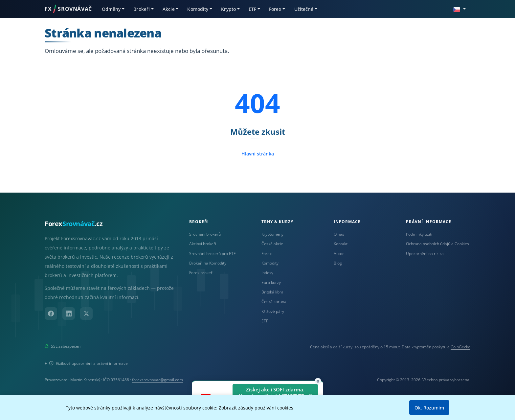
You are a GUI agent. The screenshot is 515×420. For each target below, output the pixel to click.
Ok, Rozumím (429, 408)
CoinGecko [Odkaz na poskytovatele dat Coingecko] (460, 347)
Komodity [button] (198, 9)
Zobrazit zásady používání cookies (256, 408)
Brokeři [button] (142, 9)
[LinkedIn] (69, 314)
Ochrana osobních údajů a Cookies (437, 244)
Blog (338, 263)
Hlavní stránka (258, 154)
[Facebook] (51, 314)
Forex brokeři (201, 273)
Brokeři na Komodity (208, 263)
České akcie (272, 244)
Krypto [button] (228, 9)
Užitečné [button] (304, 9)
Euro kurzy (271, 282)
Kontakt (341, 244)
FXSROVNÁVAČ (68, 9)
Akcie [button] (169, 9)
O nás (339, 234)
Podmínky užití (419, 234)
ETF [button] (252, 9)
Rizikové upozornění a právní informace (88, 363)
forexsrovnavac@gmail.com (157, 380)
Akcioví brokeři (203, 244)
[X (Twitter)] (86, 314)
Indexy (267, 273)
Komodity (270, 263)
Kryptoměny (272, 234)
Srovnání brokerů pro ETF (212, 254)
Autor (339, 254)
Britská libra (272, 292)
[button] (459, 9)
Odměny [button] (111, 9)
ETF (265, 321)
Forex (267, 254)
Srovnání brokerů (205, 234)
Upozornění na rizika (425, 254)
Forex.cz (74, 224)
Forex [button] (275, 9)
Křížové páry (273, 311)
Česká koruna (274, 302)
